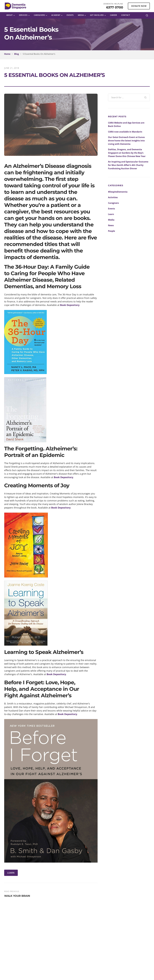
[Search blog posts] (125, 97)
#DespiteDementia (118, 192)
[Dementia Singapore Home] (15, 6)
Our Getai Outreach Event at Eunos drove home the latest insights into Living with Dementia (126, 141)
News (111, 225)
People (111, 231)
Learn (111, 214)
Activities (113, 197)
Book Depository (70, 305)
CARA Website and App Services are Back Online (126, 124)
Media (111, 220)
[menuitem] (11, 15)
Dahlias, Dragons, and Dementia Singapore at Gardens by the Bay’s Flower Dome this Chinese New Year (127, 153)
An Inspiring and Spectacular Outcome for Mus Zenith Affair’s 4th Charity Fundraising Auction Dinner (128, 165)
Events (111, 209)
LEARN (11, 873)
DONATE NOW (139, 6)
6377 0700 (115, 7)
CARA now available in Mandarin (125, 132)
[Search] (147, 15)
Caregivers (113, 203)
